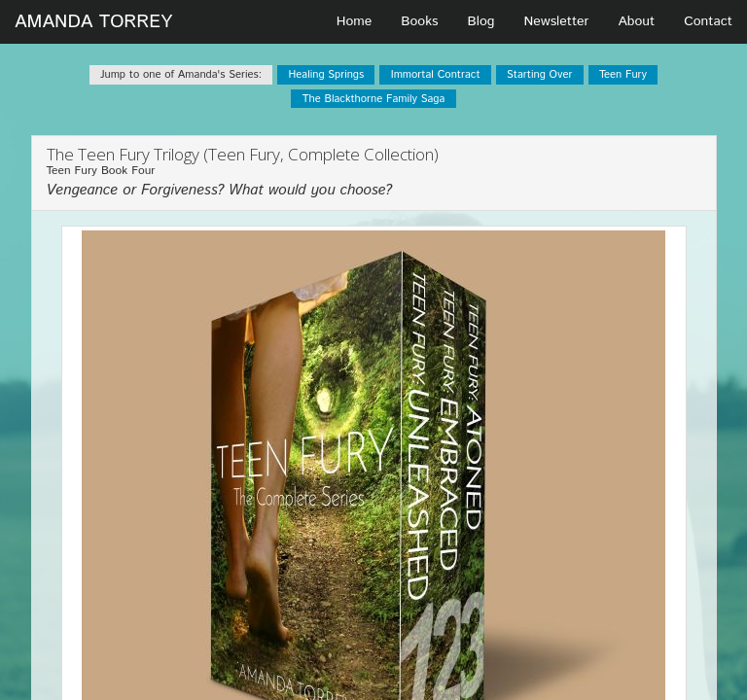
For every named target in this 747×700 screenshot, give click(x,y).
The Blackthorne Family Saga (374, 99)
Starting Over (539, 75)
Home (355, 21)
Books (419, 21)
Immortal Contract (436, 75)
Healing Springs (326, 75)
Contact (708, 21)
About (637, 21)
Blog (481, 21)
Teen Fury (623, 75)
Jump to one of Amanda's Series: (181, 75)
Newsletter (556, 21)
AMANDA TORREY (93, 22)
